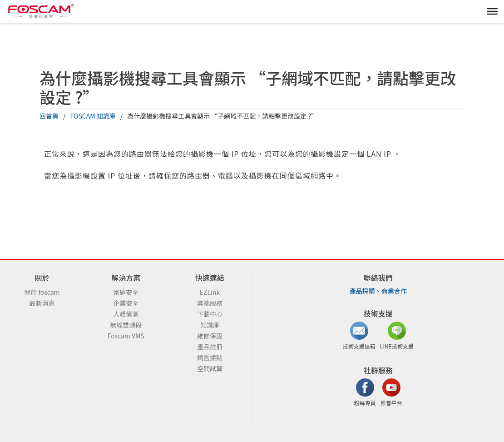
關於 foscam (42, 292)
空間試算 (210, 368)
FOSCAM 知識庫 (93, 116)
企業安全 (126, 303)
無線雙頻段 (126, 325)
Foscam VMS (126, 336)
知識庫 (210, 325)
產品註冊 (210, 347)
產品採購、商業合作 (378, 291)
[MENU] (492, 11)
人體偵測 (126, 314)
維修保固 (210, 336)
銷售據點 (210, 358)
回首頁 (49, 116)
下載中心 (210, 314)
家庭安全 (126, 292)
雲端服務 (210, 303)
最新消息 (42, 303)
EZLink (210, 292)
